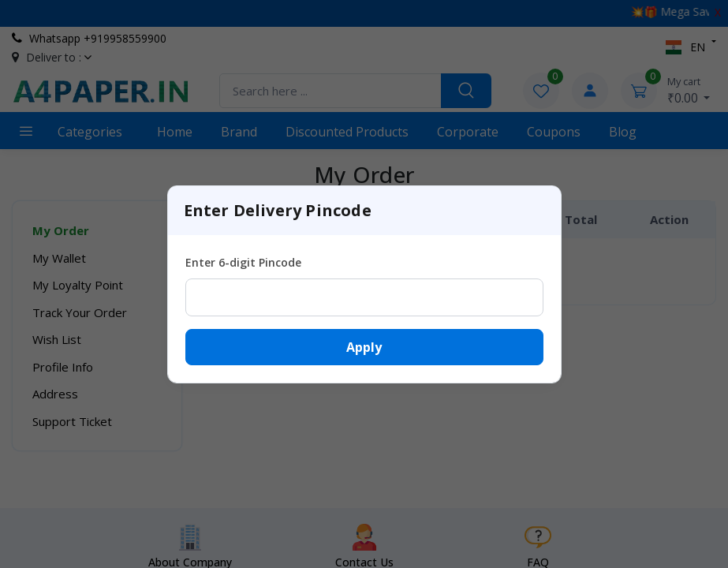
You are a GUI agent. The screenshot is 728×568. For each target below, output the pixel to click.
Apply (364, 347)
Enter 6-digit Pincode (243, 262)
